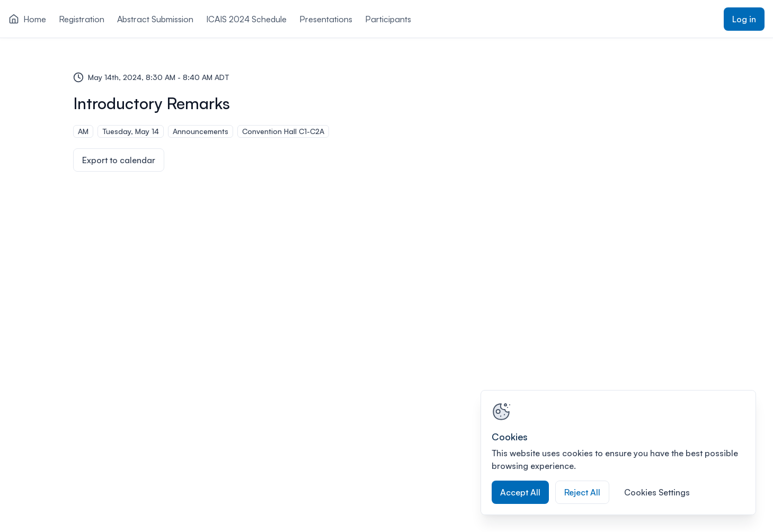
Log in (744, 19)
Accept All (520, 492)
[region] (618, 453)
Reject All (582, 492)
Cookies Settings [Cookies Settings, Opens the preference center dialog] (657, 492)
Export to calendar (119, 160)
